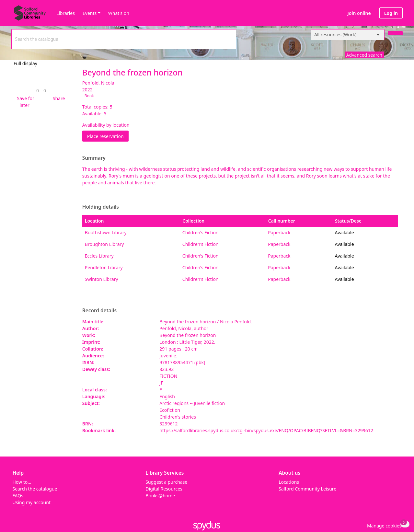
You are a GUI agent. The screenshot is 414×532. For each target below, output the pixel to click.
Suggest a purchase (166, 482)
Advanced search (364, 55)
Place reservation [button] (108, 136)
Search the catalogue (35, 489)
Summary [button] (94, 158)
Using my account (32, 502)
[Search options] (348, 35)
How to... (22, 482)
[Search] (395, 33)
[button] (24, 102)
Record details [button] (99, 311)
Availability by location (106, 125)
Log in (391, 13)
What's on (119, 13)
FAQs (18, 496)
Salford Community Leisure (307, 489)
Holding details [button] (101, 207)
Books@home (160, 496)
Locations (289, 482)
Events (90, 13)
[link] (38, 91)
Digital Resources (164, 489)
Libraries (66, 13)
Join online (359, 13)
